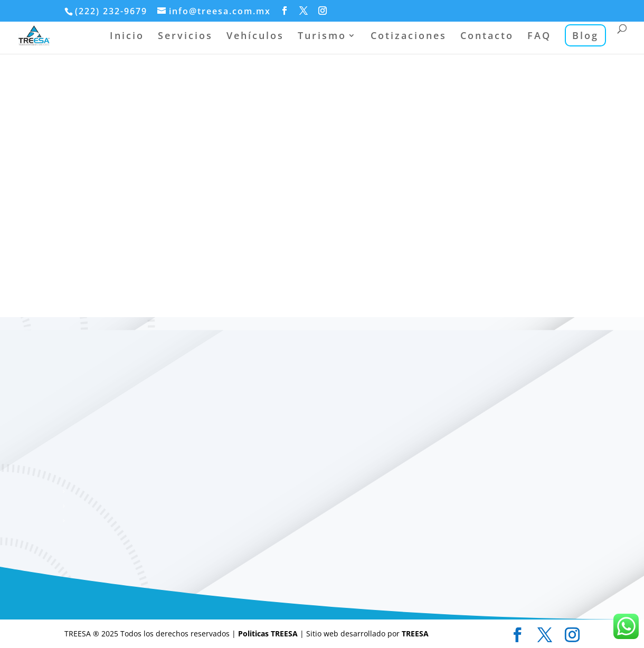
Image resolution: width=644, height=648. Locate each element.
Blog (585, 35)
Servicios (185, 37)
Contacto (487, 37)
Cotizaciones (409, 37)
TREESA (415, 633)
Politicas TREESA (269, 633)
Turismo (322, 37)
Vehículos (255, 37)
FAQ (539, 37)
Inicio (127, 37)
